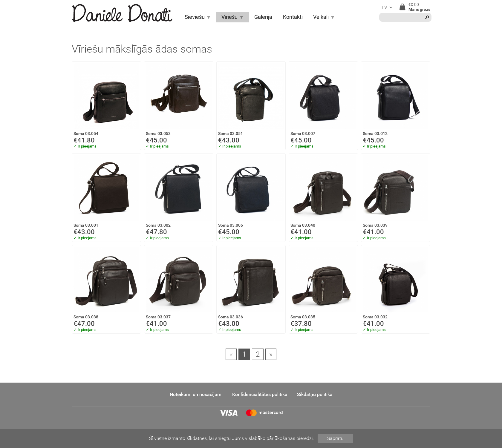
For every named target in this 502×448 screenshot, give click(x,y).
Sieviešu (198, 17)
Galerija (263, 17)
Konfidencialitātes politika (260, 394)
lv (388, 7)
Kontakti (293, 17)
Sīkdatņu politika (315, 394)
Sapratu (335, 438)
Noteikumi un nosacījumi (196, 394)
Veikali (324, 17)
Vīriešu (233, 17)
